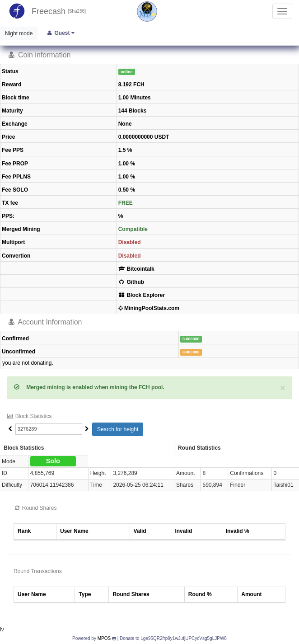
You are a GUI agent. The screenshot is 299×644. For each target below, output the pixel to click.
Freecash (49, 11)
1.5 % (125, 150)
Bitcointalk (136, 269)
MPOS (104, 638)
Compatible (133, 229)
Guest (60, 33)
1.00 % (127, 164)
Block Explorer (142, 295)
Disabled (130, 242)
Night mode (19, 33)
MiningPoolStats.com (149, 308)
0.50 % (127, 190)
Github (131, 282)
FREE (126, 203)
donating (41, 363)
